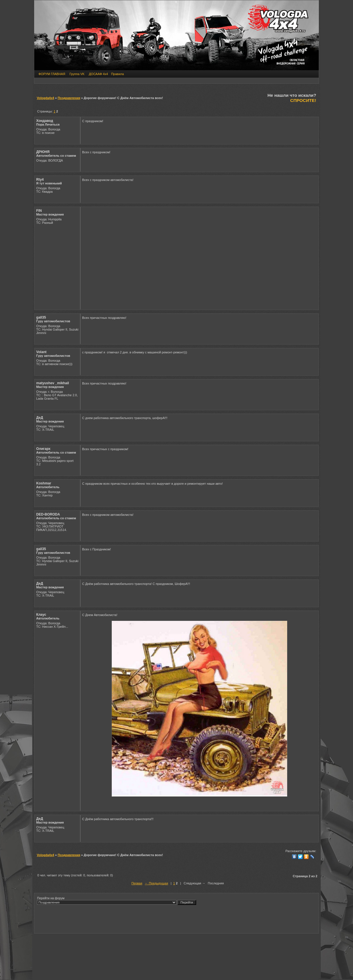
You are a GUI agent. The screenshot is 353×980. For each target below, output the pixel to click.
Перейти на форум (117, 901)
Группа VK (77, 74)
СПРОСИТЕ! (303, 100)
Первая (137, 883)
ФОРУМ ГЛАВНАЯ (52, 74)
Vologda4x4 (45, 98)
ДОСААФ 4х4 (98, 74)
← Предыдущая (156, 883)
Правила (118, 74)
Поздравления (69, 98)
